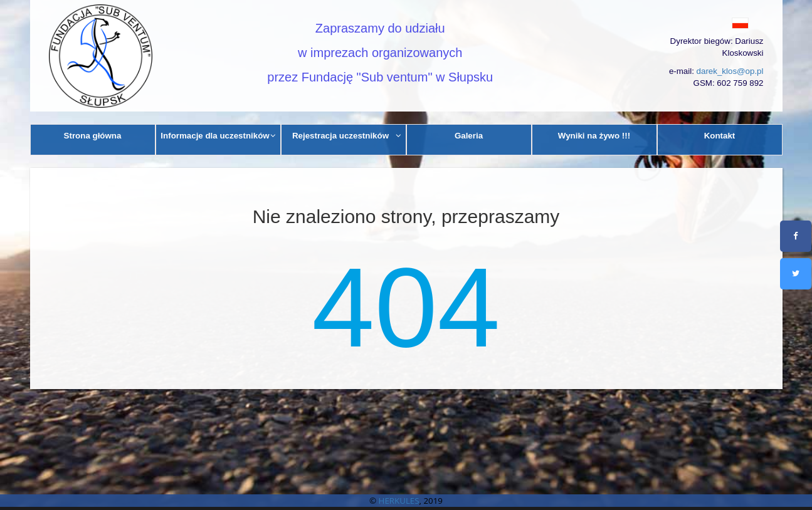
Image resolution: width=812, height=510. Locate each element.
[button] (712, 23)
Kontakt (720, 136)
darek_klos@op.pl (730, 71)
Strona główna (93, 136)
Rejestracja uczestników (347, 136)
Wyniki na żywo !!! (594, 136)
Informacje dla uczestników (218, 136)
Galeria (469, 136)
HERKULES (399, 501)
